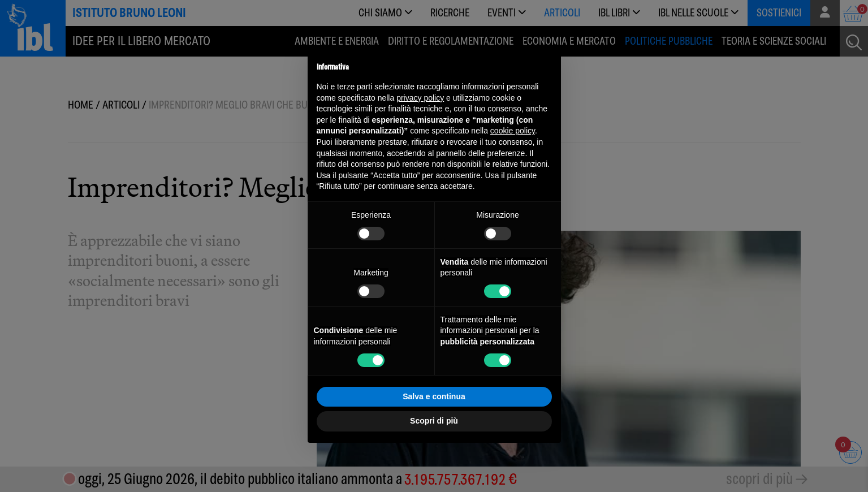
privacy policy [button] (420, 98)
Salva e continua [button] (434, 396)
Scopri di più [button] (434, 421)
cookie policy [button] (513, 131)
